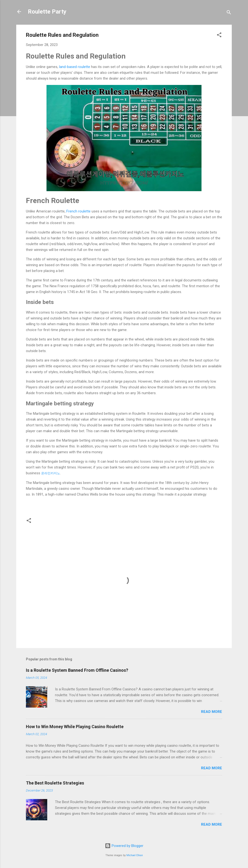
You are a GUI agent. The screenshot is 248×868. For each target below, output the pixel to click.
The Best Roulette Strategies (55, 783)
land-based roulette (75, 67)
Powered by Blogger (124, 846)
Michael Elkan (135, 855)
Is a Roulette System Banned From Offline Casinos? (77, 670)
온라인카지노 (51, 473)
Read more (212, 712)
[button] (219, 36)
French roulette (79, 211)
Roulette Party (47, 12)
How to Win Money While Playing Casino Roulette (75, 727)
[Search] (229, 13)
